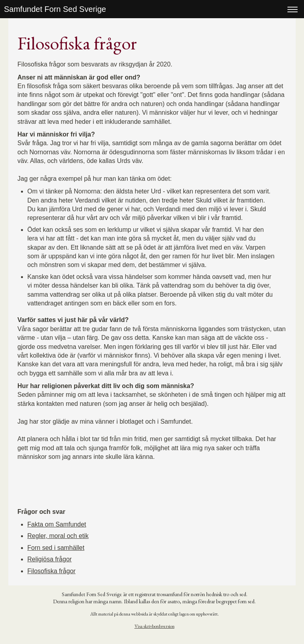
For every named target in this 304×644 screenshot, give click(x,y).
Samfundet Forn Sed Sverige (55, 9)
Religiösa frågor (49, 559)
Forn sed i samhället (56, 548)
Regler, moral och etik (58, 536)
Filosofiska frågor (51, 571)
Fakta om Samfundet (57, 524)
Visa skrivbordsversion (155, 626)
